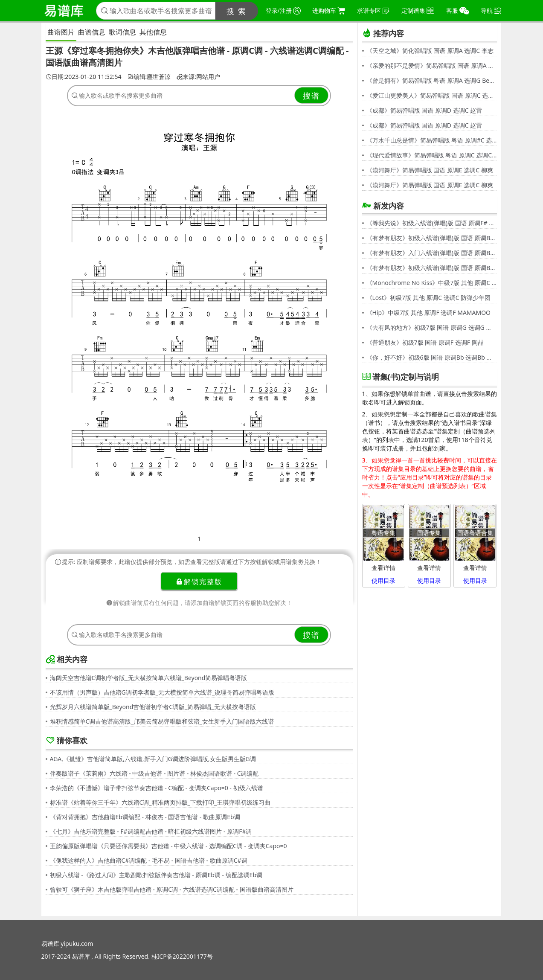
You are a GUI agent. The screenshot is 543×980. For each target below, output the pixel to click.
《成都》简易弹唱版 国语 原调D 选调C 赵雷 (424, 110)
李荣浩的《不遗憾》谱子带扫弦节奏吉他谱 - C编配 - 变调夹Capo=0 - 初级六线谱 (157, 788)
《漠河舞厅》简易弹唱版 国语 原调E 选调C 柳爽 (430, 170)
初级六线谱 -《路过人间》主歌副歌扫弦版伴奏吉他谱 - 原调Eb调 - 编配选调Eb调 (156, 875)
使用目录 (383, 580)
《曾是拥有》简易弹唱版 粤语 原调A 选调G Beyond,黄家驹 (432, 80)
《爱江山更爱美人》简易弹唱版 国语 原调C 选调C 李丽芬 (432, 95)
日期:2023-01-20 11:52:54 (84, 77)
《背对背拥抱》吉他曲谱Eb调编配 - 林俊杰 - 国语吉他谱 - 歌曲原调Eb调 (145, 817)
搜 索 (237, 11)
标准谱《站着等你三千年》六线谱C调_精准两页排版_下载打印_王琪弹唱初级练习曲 (160, 802)
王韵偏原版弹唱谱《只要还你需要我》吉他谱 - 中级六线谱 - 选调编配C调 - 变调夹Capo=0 (168, 846)
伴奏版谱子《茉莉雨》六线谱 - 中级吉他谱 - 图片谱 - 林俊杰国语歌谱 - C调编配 (154, 773)
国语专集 (429, 533)
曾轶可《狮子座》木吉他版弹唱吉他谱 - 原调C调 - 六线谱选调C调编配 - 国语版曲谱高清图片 (172, 889)
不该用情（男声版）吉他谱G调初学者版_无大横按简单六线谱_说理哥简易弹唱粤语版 (162, 692)
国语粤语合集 (475, 533)
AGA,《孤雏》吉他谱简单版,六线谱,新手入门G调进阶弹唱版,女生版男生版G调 (153, 759)
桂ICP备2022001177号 (182, 956)
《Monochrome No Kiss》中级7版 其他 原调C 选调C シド (432, 283)
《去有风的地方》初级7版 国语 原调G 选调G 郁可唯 (432, 327)
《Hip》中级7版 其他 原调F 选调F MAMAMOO (429, 313)
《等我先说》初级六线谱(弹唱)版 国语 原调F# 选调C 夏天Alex (432, 223)
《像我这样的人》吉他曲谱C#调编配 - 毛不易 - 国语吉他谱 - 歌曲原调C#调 (149, 860)
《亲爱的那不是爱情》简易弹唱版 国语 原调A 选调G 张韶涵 (432, 65)
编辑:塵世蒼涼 (149, 77)
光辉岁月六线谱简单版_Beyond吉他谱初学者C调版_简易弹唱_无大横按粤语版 (153, 707)
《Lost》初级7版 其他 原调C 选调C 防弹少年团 (429, 298)
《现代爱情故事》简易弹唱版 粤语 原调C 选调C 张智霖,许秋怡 (432, 155)
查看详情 (383, 568)
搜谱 (311, 96)
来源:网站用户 (198, 77)
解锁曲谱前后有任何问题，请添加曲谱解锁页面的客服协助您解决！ (199, 603)
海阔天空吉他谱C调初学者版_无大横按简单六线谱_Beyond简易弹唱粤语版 (149, 678)
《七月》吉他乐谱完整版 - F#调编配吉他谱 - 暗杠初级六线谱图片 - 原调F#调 (151, 831)
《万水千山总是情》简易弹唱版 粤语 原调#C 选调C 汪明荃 (432, 140)
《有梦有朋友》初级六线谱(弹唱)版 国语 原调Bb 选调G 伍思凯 (432, 238)
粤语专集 (383, 533)
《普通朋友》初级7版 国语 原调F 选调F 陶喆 (425, 342)
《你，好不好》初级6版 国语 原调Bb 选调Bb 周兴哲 (432, 357)
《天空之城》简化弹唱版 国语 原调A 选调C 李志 (430, 51)
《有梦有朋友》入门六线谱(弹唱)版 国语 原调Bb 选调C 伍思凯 (432, 253)
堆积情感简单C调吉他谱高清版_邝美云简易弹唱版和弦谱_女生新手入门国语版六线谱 (162, 721)
